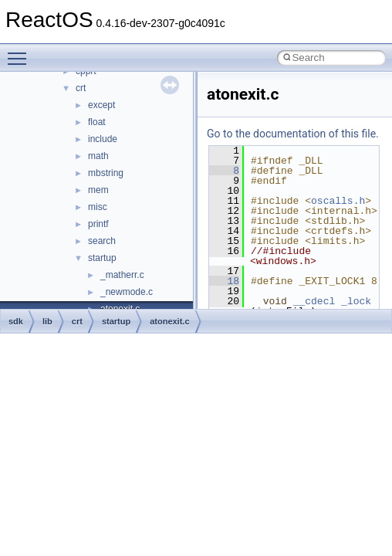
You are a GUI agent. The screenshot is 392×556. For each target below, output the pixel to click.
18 (224, 281)
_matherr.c (122, 275)
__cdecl (314, 301)
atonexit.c (169, 321)
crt (81, 88)
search (102, 241)
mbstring (106, 173)
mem (98, 190)
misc (98, 207)
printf (98, 224)
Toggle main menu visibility (21, 52)
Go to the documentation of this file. (293, 134)
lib (47, 321)
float (97, 122)
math (98, 156)
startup (102, 258)
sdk (16, 321)
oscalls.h (338, 201)
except (101, 105)
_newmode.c (127, 292)
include (103, 139)
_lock (356, 301)
